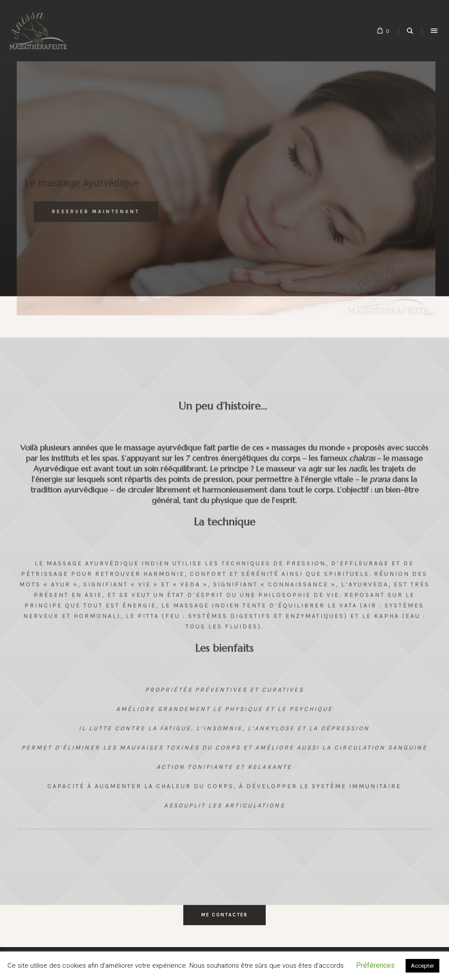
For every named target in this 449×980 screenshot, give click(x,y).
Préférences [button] (375, 965)
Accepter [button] (422, 966)
